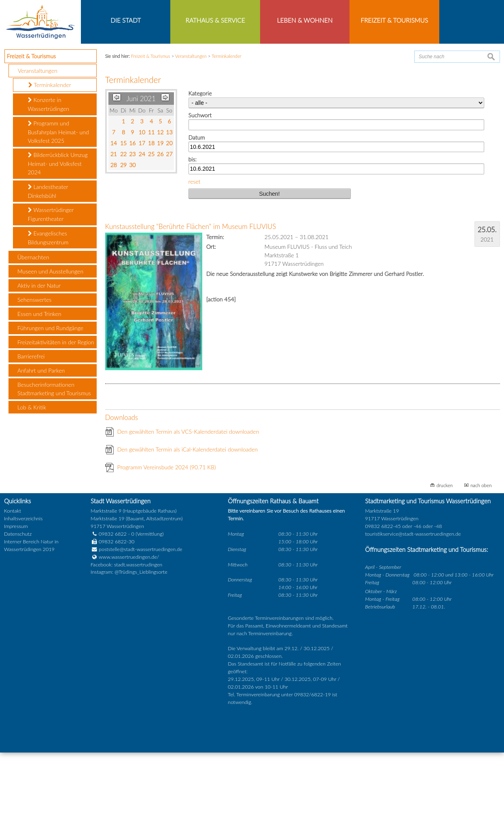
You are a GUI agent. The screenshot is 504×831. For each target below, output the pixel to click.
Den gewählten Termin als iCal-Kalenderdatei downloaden (188, 528)
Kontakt (13, 590)
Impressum (16, 605)
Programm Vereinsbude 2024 (167, 546)
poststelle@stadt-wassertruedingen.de (141, 628)
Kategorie (200, 172)
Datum (197, 216)
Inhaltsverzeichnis (23, 597)
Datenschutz (18, 613)
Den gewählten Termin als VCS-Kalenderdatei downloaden (188, 510)
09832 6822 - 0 (112, 613)
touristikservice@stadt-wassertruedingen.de (413, 613)
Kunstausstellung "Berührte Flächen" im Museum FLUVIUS (191, 305)
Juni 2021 (141, 177)
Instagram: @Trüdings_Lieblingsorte (129, 651)
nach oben (481, 564)
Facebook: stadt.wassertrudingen (126, 643)
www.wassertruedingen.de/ (129, 635)
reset (195, 260)
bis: (193, 238)
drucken (445, 564)
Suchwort (200, 194)
